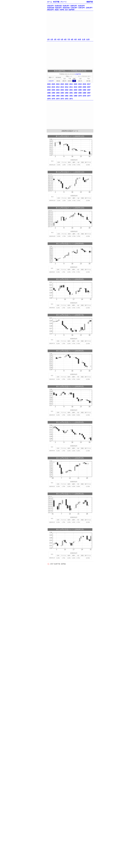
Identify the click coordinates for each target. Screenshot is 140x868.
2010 (76, 87)
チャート (64, 2)
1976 (49, 99)
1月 (48, 40)
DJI (66, 10)
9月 (75, 40)
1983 (62, 96)
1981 (71, 96)
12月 (88, 40)
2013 (62, 87)
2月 (52, 40)
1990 (76, 93)
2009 (80, 87)
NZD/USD (66, 8)
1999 (80, 90)
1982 (67, 96)
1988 (84, 93)
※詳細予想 (78, 74)
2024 (58, 84)
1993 (62, 93)
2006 (49, 90)
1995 (53, 93)
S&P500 (71, 10)
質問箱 (63, 564)
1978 (84, 96)
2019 (80, 84)
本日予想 (56, 2)
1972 (67, 99)
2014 (58, 87)
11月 (84, 40)
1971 (71, 99)
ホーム (50, 2)
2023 (62, 84)
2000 (76, 90)
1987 (89, 93)
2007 (89, 87)
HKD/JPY (51, 10)
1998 (84, 90)
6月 (65, 40)
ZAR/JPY (89, 8)
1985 (53, 96)
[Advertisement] (70, 24)
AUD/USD (51, 8)
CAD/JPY (74, 8)
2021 (71, 84)
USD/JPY (50, 6)
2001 (71, 90)
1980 (76, 96)
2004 (58, 90)
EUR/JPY (66, 6)
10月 (79, 40)
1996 (49, 93)
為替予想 (57, 564)
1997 (89, 90)
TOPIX (62, 10)
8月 (72, 40)
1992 (67, 93)
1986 (49, 96)
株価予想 (90, 2)
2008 (84, 87)
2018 (84, 84)
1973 (62, 99)
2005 (53, 90)
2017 (89, 84)
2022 (67, 84)
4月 (59, 40)
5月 (62, 40)
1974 (58, 99)
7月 (69, 40)
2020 (76, 84)
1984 (58, 96)
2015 (53, 87)
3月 (55, 40)
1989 (80, 93)
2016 (49, 87)
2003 (62, 90)
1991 (71, 93)
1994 (58, 93)
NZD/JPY (59, 8)
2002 (67, 90)
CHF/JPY (82, 8)
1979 (80, 96)
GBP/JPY (74, 6)
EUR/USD (58, 6)
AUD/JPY (81, 6)
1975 (53, 99)
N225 (57, 10)
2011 (71, 87)
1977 (89, 96)
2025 (53, 84)
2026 (49, 84)
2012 (67, 87)
